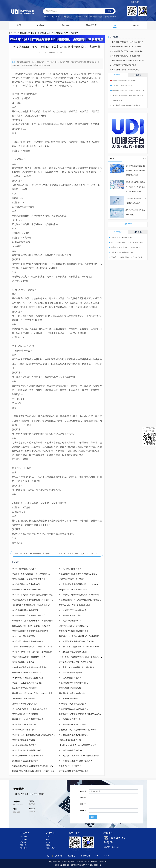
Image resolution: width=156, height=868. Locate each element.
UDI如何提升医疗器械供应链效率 (73, 610)
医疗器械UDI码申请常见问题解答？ (74, 704)
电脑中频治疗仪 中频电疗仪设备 (123, 81)
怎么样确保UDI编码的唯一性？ (25, 698)
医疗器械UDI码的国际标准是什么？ (27, 673)
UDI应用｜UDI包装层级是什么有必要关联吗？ (31, 574)
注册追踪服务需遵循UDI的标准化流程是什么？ (32, 605)
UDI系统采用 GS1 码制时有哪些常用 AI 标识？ (78, 574)
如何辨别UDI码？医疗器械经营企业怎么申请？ (78, 730)
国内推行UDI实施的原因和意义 (25, 688)
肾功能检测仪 (116, 100)
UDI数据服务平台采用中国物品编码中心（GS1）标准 (34, 600)
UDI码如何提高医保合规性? (24, 740)
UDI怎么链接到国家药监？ (70, 698)
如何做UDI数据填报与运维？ (71, 740)
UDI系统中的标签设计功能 (70, 615)
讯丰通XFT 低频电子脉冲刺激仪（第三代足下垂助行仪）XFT (126, 257)
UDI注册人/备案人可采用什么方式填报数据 (77, 667)
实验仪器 (23, 848)
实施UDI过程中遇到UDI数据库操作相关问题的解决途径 (35, 766)
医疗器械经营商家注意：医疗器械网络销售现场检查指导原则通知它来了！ (128, 43)
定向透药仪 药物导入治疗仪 (121, 86)
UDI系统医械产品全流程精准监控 (73, 652)
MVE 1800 (46, 17)
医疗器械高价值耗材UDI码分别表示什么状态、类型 (33, 771)
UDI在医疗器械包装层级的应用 (25, 610)
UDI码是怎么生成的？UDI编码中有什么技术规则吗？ (81, 756)
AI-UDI (136, 25)
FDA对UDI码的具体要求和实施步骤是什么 (30, 667)
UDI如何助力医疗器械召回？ (24, 730)
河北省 (48, 842)
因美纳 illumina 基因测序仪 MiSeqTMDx (125, 247)
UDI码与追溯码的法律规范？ (24, 569)
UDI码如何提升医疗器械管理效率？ (74, 771)
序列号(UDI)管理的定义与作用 (25, 704)
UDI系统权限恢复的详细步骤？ (25, 724)
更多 (144, 159)
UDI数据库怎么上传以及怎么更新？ (74, 709)
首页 (19, 25)
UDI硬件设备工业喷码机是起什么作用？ (76, 761)
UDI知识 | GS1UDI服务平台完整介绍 (27, 683)
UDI (115, 25)
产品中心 (41, 25)
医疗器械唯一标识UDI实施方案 (72, 693)
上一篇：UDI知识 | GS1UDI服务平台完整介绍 (31, 554)
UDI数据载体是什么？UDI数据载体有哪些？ (30, 631)
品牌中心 (66, 25)
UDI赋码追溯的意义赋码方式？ (72, 750)
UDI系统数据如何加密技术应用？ (73, 724)
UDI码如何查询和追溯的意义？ (25, 745)
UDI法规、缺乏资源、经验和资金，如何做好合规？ (33, 595)
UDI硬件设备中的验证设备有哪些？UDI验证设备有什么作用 (84, 595)
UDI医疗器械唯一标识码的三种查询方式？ (30, 579)
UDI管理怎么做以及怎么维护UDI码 (27, 750)
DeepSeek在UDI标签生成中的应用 (73, 589)
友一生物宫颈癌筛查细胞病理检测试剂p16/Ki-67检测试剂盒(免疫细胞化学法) (125, 106)
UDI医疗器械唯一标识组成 (23, 662)
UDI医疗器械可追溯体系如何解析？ (74, 735)
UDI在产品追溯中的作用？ (70, 678)
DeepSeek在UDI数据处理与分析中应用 (28, 678)
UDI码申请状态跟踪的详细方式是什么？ (29, 657)
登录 (133, 2)
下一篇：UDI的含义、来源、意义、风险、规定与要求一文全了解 (83, 554)
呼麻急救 (23, 842)
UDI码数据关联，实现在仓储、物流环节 (29, 615)
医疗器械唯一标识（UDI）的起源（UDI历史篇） (32, 626)
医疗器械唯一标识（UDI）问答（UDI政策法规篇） (33, 693)
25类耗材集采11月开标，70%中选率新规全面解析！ (128, 52)
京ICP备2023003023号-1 (63, 865)
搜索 (109, 11)
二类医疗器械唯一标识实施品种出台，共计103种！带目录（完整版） (41, 647)
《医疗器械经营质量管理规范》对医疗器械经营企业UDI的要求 (85, 657)
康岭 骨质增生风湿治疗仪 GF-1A (122, 252)
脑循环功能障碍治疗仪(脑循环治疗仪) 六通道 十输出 (126, 96)
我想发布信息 (149, 431)
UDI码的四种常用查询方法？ (71, 719)
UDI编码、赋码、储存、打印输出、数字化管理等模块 (34, 652)
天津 (47, 839)
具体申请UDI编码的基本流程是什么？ (75, 626)
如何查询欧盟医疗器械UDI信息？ (124, 65)
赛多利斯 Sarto (56, 17)
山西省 (48, 845)
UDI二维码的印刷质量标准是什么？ (74, 631)
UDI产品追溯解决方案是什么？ (72, 673)
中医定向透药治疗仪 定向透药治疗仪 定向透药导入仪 (127, 91)
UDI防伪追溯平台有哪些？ (70, 766)
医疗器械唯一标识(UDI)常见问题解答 (126, 70)
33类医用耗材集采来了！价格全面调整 (126, 56)
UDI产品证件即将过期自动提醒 (25, 714)
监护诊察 (23, 839)
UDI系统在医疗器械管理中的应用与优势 (76, 662)
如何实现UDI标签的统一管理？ (72, 579)
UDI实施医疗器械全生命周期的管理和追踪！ (78, 641)
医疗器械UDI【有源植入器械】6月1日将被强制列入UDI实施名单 (39, 621)
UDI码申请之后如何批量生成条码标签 (28, 641)
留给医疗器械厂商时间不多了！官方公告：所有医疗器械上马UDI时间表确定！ (128, 47)
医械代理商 (91, 25)
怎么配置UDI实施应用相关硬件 (25, 761)
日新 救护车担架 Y (81, 17)
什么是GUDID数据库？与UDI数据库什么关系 (78, 745)
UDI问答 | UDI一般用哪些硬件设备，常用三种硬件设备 (35, 735)
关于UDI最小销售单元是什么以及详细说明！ (31, 709)
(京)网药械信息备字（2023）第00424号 (87, 865)
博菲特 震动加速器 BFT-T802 (121, 237)
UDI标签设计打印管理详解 (70, 688)
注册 (137, 2)
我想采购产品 (149, 428)
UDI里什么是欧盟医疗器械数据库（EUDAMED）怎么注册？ (84, 584)
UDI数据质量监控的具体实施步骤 (26, 584)
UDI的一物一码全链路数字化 (24, 636)
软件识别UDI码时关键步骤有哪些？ (27, 589)
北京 (47, 837)
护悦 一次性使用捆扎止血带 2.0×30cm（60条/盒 (126, 242)
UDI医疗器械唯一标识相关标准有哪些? (28, 756)
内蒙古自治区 (50, 848)
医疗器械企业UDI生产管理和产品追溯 (28, 719)
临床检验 (23, 837)
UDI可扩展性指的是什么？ (70, 569)
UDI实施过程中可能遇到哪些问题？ (74, 683)
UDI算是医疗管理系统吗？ (70, 621)
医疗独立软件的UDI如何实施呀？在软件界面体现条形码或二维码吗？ (88, 714)
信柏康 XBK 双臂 (110, 17)
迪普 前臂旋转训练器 (96, 17)
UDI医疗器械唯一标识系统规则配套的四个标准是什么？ (82, 600)
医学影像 (23, 845)
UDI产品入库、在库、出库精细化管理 (75, 605)
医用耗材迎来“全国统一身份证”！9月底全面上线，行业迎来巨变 (128, 61)
